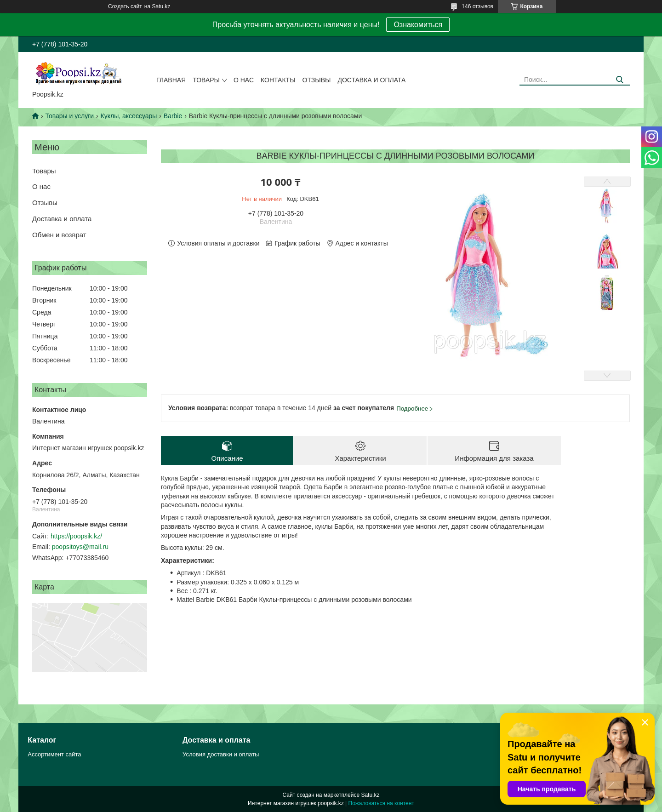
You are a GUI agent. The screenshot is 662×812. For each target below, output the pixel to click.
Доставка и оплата (371, 80)
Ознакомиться (418, 25)
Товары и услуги (69, 116)
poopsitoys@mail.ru (80, 547)
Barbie (173, 116)
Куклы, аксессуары (129, 116)
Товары (206, 80)
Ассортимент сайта (54, 754)
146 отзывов (477, 6)
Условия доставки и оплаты (221, 754)
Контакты (278, 80)
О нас (244, 80)
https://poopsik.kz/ (76, 536)
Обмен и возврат (59, 235)
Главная (171, 80)
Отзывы (317, 80)
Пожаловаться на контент (381, 803)
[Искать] (619, 80)
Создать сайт (125, 6)
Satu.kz (370, 795)
